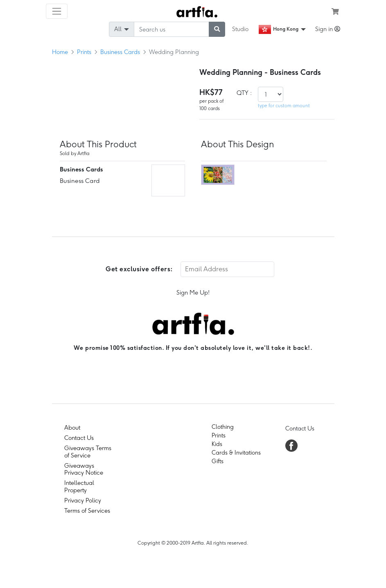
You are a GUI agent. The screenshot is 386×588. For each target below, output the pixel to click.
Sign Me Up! (193, 293)
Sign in (328, 29)
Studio (240, 29)
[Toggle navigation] (57, 11)
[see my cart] (335, 11)
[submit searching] (217, 29)
